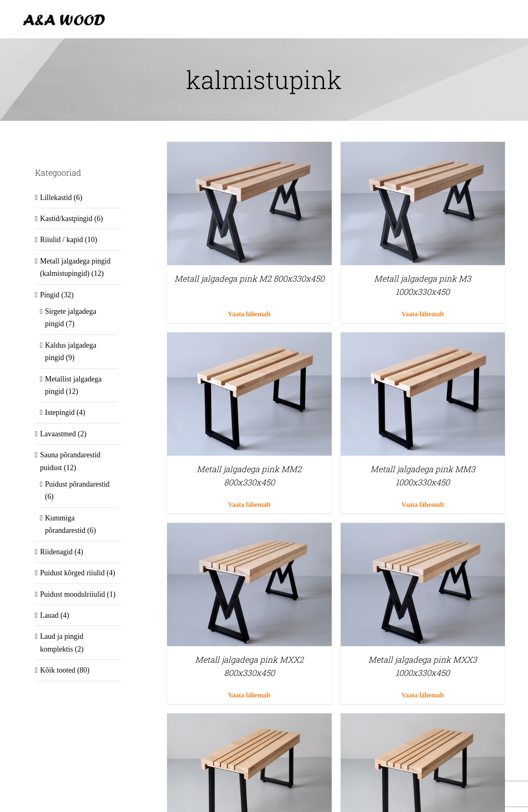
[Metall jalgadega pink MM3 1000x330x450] (423, 339)
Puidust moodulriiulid (73, 594)
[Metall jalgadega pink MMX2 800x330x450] (249, 720)
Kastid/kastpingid (66, 219)
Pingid (50, 295)
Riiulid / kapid (61, 240)
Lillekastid (56, 198)
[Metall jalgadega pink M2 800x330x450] (249, 148)
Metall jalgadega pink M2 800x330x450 (249, 278)
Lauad (49, 615)
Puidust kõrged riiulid (72, 573)
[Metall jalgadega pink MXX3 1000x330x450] (423, 529)
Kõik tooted (58, 670)
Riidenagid (56, 552)
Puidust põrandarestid (77, 484)
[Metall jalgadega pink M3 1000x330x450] (423, 148)
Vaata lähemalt (249, 314)
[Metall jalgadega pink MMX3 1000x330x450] (423, 720)
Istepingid (60, 412)
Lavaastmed (58, 434)
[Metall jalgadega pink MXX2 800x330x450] (249, 529)
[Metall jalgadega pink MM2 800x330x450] (249, 339)
